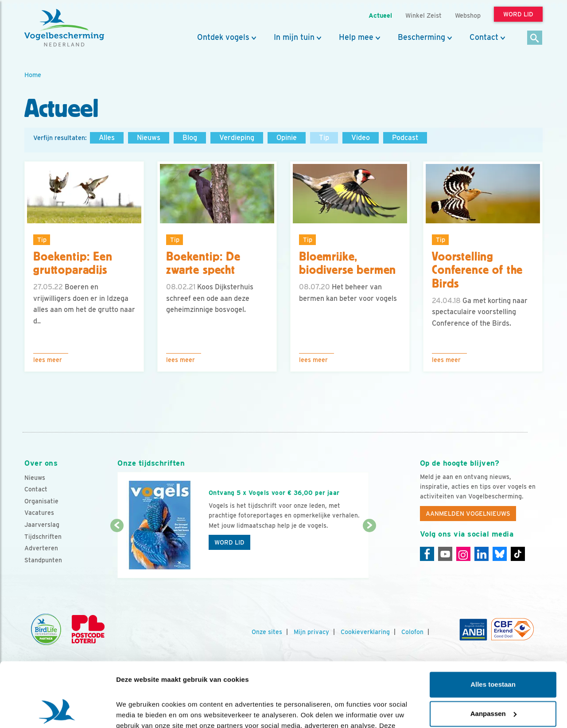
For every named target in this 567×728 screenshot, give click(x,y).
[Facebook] (427, 554)
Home (33, 75)
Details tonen (137, 710)
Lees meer (48, 360)
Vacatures (39, 513)
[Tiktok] (518, 554)
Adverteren (41, 548)
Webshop (468, 15)
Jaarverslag (42, 525)
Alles (107, 138)
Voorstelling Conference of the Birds (477, 270)
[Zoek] (535, 38)
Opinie (287, 138)
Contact (484, 37)
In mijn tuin (294, 37)
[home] (64, 28)
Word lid (229, 542)
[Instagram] (463, 554)
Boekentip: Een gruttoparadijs (73, 263)
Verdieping (237, 138)
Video (361, 138)
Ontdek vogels (223, 37)
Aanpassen (493, 653)
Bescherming (421, 37)
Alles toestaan (493, 624)
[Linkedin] (482, 554)
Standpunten (43, 560)
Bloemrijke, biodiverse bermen (348, 263)
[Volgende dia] (369, 553)
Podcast (405, 138)
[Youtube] (445, 554)
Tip (324, 138)
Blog (190, 138)
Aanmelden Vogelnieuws (468, 514)
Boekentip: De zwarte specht (203, 263)
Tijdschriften (43, 537)
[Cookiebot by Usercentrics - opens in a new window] (57, 711)
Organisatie (41, 501)
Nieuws (149, 138)
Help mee (356, 37)
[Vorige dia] (117, 553)
